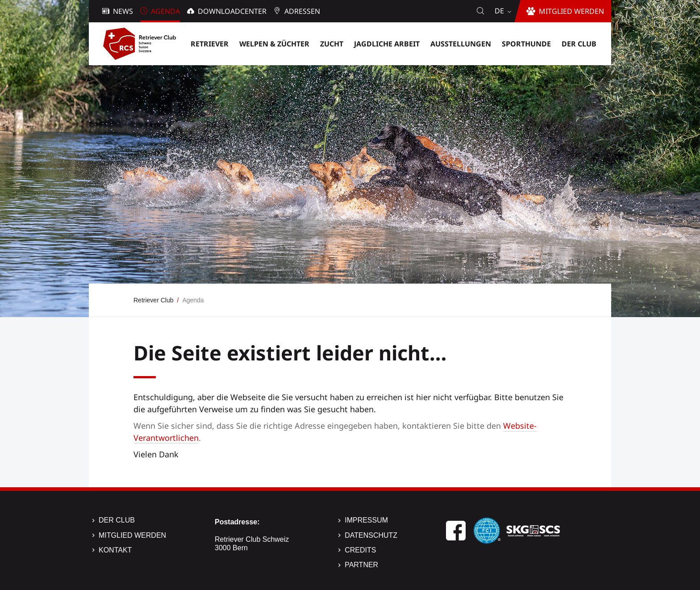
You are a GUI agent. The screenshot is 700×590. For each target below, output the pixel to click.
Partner (361, 565)
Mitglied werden (132, 535)
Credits (360, 550)
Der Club (117, 520)
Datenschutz (371, 535)
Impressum (366, 520)
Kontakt (115, 550)
